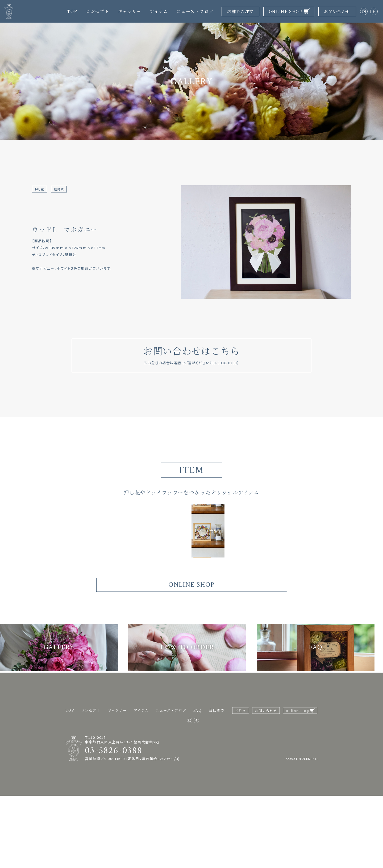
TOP (72, 11)
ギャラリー (130, 11)
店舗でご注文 (240, 11)
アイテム (159, 11)
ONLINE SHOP (286, 11)
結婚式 (62, 189)
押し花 (40, 189)
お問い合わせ (337, 11)
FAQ (198, 783)
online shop (298, 783)
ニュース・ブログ (195, 11)
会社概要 (217, 783)
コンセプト (98, 11)
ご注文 (241, 783)
